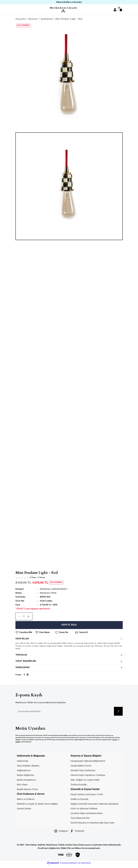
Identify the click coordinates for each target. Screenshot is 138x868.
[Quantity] (24, 616)
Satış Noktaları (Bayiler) (28, 769)
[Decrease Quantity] (18, 616)
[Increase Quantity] (30, 616)
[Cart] (121, 10)
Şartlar (115, 742)
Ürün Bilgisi (22, 639)
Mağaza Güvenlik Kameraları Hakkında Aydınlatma (95, 807)
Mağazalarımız (24, 773)
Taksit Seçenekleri (26, 663)
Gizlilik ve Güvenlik (79, 802)
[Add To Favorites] (25, 632)
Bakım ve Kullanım (26, 802)
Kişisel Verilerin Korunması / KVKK (87, 797)
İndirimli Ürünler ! (61, 589)
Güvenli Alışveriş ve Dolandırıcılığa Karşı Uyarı (93, 826)
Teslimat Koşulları (79, 787)
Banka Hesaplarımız (27, 783)
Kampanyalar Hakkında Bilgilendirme (88, 764)
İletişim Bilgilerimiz (26, 778)
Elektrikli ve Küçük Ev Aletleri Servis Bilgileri (38, 807)
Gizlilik (18, 745)
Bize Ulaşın (22, 787)
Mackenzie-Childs (48, 593)
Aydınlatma (45, 589)
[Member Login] (115, 10)
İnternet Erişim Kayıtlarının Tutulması (88, 778)
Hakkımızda (23, 764)
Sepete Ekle (69, 625)
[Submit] (118, 714)
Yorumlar (21, 656)
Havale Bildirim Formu (81, 769)
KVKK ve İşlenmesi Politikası (84, 811)
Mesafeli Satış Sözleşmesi (83, 773)
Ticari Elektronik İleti (80, 821)
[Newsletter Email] (64, 714)
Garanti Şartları (24, 811)
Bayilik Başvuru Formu (28, 792)
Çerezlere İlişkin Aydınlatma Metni (87, 816)
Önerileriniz (23, 670)
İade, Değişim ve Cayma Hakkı (85, 783)
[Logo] (63, 10)
